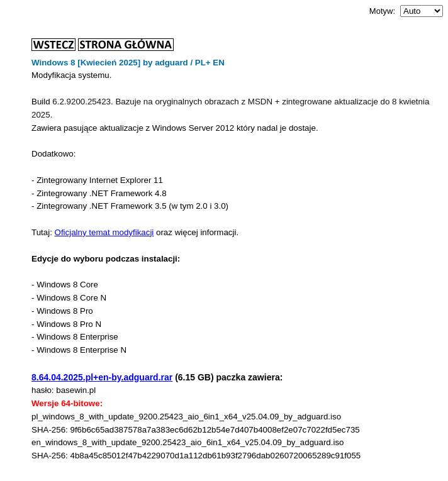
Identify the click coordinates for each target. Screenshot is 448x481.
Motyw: (382, 11)
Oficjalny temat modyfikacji (104, 232)
